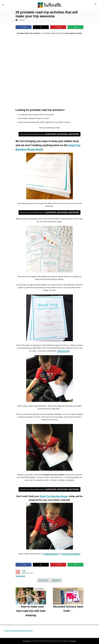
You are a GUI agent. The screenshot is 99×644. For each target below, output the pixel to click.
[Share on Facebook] (24, 27)
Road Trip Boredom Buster (54, 496)
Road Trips (43, 580)
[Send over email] (75, 27)
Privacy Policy (27, 641)
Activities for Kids (20, 576)
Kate (24, 571)
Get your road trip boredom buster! (50, 134)
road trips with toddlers (71, 554)
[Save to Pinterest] (58, 27)
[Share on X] (41, 27)
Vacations (56, 580)
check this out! (63, 351)
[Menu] (3, 5)
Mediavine (73, 641)
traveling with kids (51, 554)
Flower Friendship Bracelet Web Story (19, 631)
